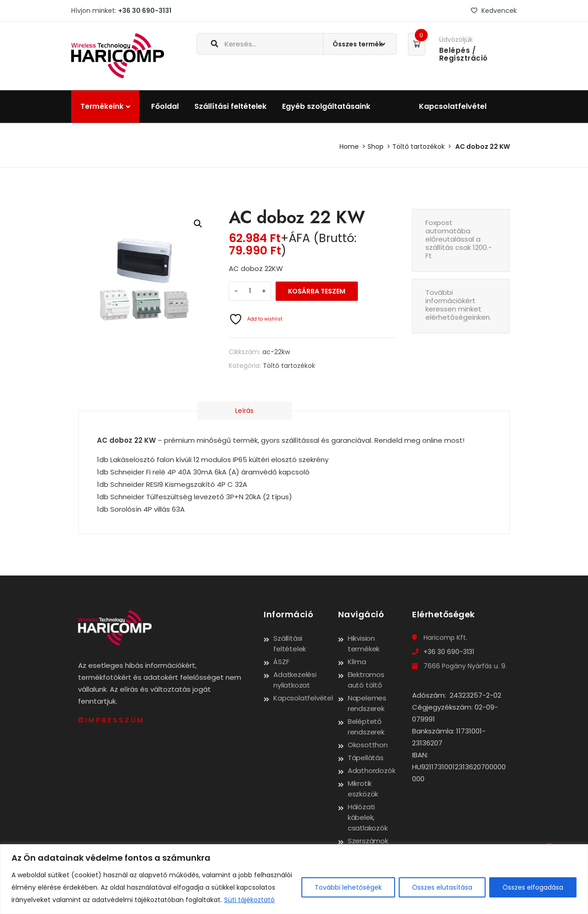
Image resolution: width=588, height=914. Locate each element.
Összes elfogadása (533, 887)
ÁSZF (281, 662)
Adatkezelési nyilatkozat (295, 680)
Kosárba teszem (317, 291)
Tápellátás (366, 758)
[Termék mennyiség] (250, 291)
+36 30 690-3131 (145, 11)
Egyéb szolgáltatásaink (326, 106)
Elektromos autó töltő (366, 680)
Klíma (357, 662)
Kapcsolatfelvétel (453, 106)
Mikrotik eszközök (363, 789)
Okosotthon (368, 745)
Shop (376, 147)
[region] (294, 879)
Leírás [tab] (229, 411)
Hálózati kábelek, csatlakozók (368, 817)
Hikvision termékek (364, 643)
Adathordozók (372, 770)
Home (349, 147)
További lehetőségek (348, 887)
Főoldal (165, 106)
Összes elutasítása (442, 887)
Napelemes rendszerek (367, 703)
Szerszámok (368, 841)
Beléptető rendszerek (366, 727)
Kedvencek (494, 11)
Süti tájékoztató (249, 900)
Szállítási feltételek (230, 106)
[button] (198, 224)
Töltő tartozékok (418, 147)
